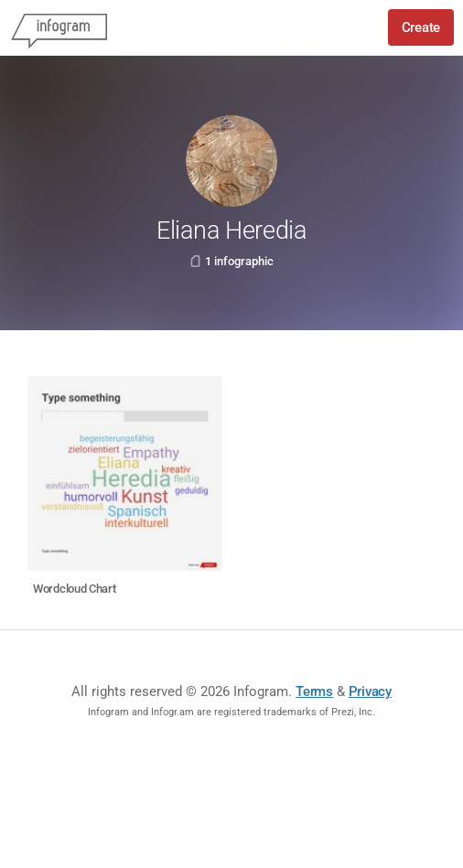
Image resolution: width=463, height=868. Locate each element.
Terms (314, 691)
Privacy (370, 691)
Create (421, 27)
